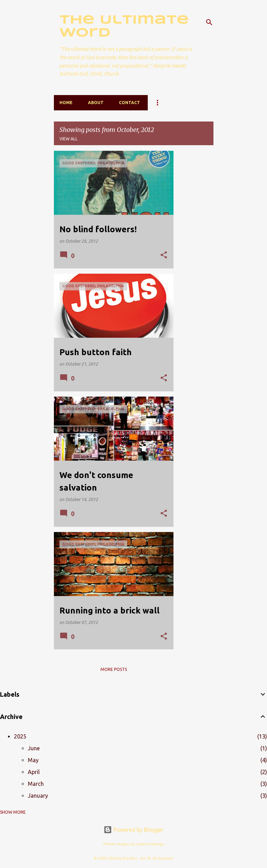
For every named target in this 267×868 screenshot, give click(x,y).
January (38, 796)
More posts (114, 669)
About (96, 103)
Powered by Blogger (133, 830)
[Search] (209, 22)
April (34, 772)
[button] (164, 255)
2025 (20, 736)
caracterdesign (150, 844)
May (33, 760)
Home (66, 103)
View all (68, 139)
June (34, 748)
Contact (130, 103)
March (36, 784)
